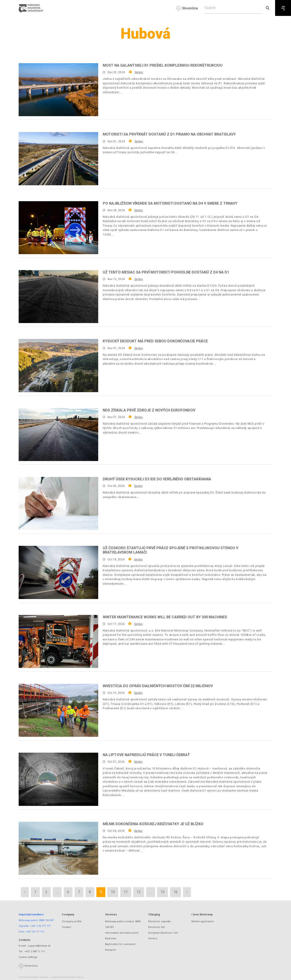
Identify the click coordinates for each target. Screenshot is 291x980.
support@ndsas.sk (39, 946)
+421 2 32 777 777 (40, 926)
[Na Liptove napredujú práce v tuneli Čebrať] (58, 779)
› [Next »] (187, 892)
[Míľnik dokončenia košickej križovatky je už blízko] (58, 848)
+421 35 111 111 (35, 932)
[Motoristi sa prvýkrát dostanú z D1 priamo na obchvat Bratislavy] (58, 159)
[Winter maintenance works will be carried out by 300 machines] (58, 641)
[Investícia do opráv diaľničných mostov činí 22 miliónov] (58, 710)
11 (126, 892)
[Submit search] (267, 8)
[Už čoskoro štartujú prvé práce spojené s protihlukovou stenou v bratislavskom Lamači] (58, 572)
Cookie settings (28, 957)
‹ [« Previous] (25, 892)
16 (176, 892)
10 (113, 892)
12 (139, 892)
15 (163, 892)
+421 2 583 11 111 (35, 951)
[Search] (233, 8)
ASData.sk (79, 977)
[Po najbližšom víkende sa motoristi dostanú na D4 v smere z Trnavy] (58, 228)
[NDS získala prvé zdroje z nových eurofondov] (58, 435)
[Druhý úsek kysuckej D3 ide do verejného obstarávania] (58, 503)
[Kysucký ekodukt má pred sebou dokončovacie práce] (58, 365)
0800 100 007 (46, 920)
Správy (139, 72)
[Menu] (283, 8)
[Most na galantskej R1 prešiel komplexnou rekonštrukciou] (58, 90)
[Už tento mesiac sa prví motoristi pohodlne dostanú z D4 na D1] (58, 297)
